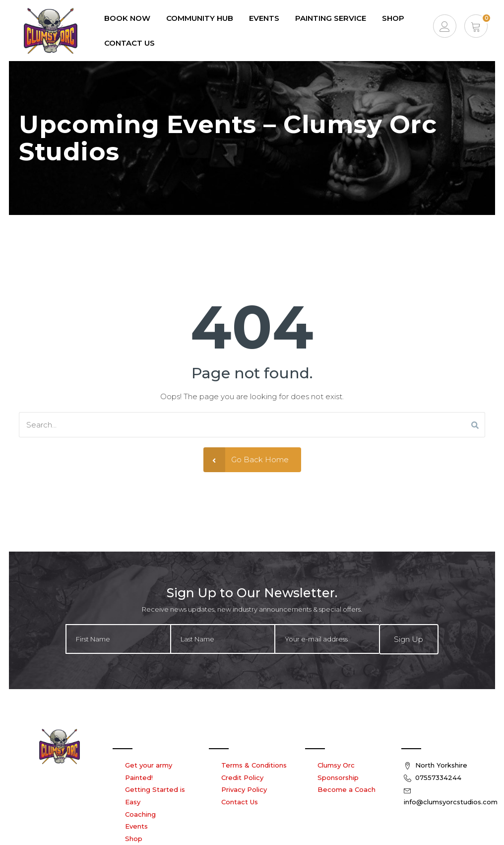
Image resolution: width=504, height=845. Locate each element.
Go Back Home (246, 459)
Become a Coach (346, 789)
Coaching (140, 814)
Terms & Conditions (254, 765)
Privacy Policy (244, 789)
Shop (393, 18)
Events (136, 826)
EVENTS (264, 18)
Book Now (127, 18)
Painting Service (331, 18)
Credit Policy (242, 777)
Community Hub (200, 18)
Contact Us (129, 43)
